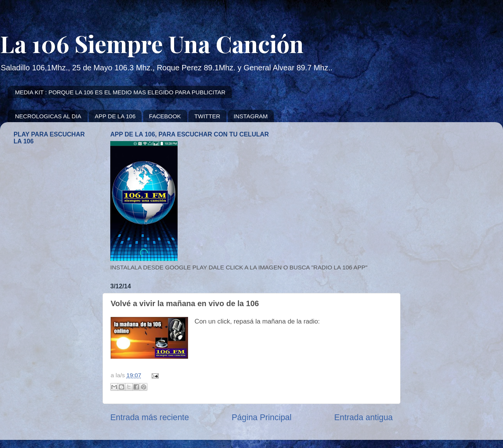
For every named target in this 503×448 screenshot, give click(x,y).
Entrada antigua (364, 417)
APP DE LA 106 (115, 116)
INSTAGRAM (251, 116)
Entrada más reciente (150, 417)
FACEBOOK (165, 116)
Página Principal (262, 417)
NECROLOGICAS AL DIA (48, 116)
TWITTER (207, 116)
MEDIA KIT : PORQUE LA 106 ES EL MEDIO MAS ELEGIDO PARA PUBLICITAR (120, 92)
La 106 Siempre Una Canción (152, 43)
